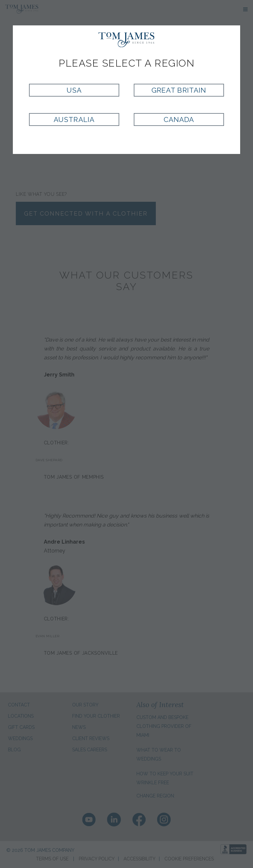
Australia (74, 120)
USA (74, 90)
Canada (179, 120)
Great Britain (179, 90)
